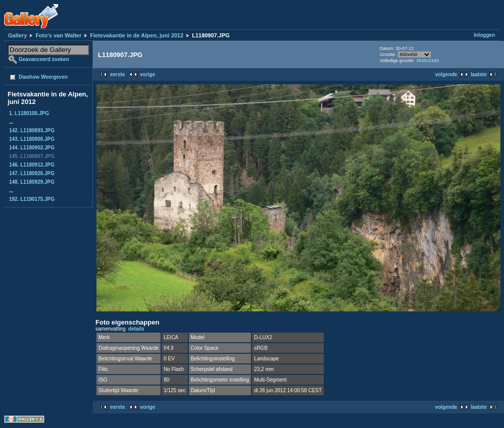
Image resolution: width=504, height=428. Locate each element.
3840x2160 (427, 61)
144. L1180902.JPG (32, 148)
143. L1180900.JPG (32, 139)
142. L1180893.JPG (32, 130)
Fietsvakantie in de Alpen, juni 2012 (137, 35)
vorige (147, 74)
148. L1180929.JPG (32, 182)
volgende (446, 74)
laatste (479, 74)
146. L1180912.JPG (32, 165)
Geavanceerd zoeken (44, 59)
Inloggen (484, 35)
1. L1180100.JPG (29, 113)
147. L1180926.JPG (32, 173)
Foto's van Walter (58, 35)
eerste (117, 74)
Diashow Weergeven (43, 77)
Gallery (17, 35)
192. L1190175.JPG (32, 199)
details (136, 329)
